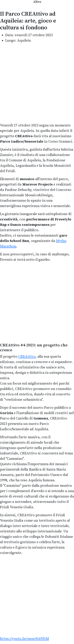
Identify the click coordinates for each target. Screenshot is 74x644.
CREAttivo (27, 357)
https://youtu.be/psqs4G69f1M (24, 639)
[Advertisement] (37, 83)
